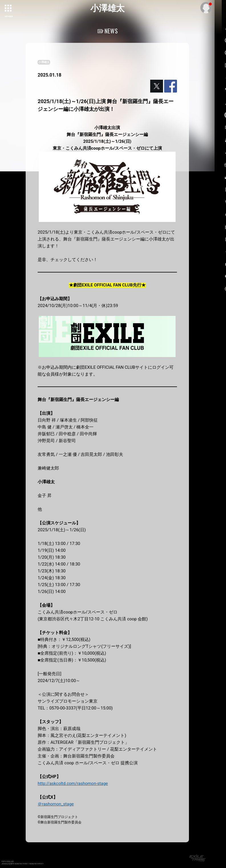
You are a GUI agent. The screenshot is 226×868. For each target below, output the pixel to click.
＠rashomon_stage (56, 804)
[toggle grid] (9, 9)
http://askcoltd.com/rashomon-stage (73, 783)
